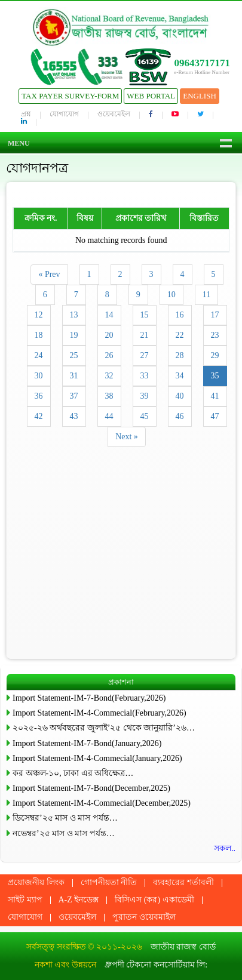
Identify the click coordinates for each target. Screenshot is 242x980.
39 (145, 396)
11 (206, 295)
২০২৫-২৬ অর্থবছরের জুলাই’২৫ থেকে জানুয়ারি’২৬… (104, 728)
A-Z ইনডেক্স (79, 900)
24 (39, 355)
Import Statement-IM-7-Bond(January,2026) (87, 743)
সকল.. (225, 848)
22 (180, 335)
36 (39, 396)
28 (180, 355)
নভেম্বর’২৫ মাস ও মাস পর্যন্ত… (64, 833)
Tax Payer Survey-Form (70, 96)
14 (109, 315)
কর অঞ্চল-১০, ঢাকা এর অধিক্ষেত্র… (73, 773)
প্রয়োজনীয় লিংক (36, 882)
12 (39, 315)
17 (215, 315)
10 (171, 295)
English (200, 96)
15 (145, 315)
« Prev (49, 274)
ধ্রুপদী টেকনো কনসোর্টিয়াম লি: (156, 965)
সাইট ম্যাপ (25, 900)
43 (74, 416)
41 (215, 396)
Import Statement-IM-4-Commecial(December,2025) (102, 803)
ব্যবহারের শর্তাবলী (183, 882)
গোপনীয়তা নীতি (109, 882)
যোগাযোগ (64, 114)
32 (109, 376)
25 (74, 355)
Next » (127, 437)
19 (74, 335)
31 (74, 376)
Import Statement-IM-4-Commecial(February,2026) (99, 713)
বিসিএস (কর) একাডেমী (154, 900)
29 (215, 355)
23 (215, 335)
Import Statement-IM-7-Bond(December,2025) (91, 788)
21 (145, 335)
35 (215, 376)
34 (180, 376)
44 (109, 416)
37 (74, 396)
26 (109, 355)
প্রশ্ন (26, 114)
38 (109, 396)
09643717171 (203, 63)
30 (39, 376)
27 (145, 355)
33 (145, 376)
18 (39, 335)
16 (180, 315)
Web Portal (151, 96)
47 (215, 416)
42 (39, 416)
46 (180, 416)
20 (109, 335)
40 (180, 396)
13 (74, 315)
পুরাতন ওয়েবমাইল (144, 917)
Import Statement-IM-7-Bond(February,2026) (89, 698)
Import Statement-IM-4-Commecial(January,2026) (97, 758)
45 (145, 416)
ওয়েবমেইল (114, 114)
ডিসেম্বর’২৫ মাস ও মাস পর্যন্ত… (65, 818)
